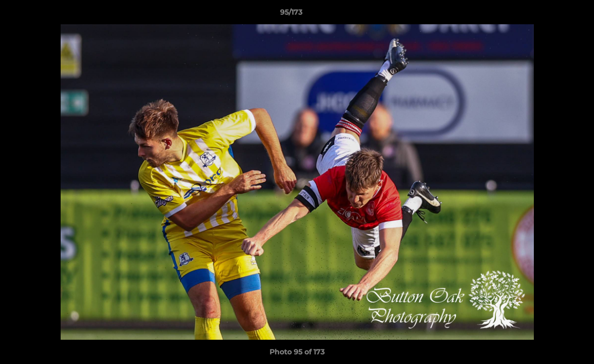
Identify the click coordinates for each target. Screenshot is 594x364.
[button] (552, 15)
